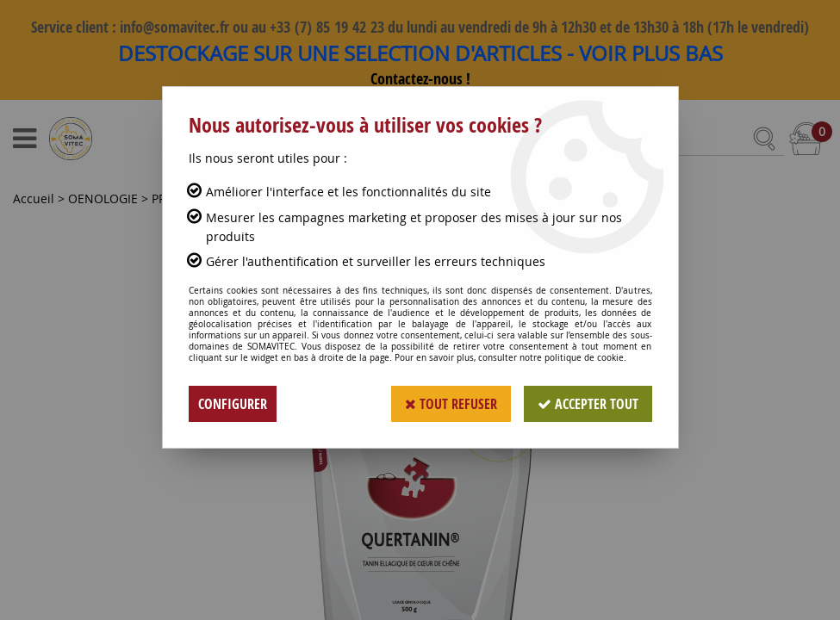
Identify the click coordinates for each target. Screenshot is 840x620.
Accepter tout (588, 404)
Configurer (233, 404)
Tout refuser (451, 404)
